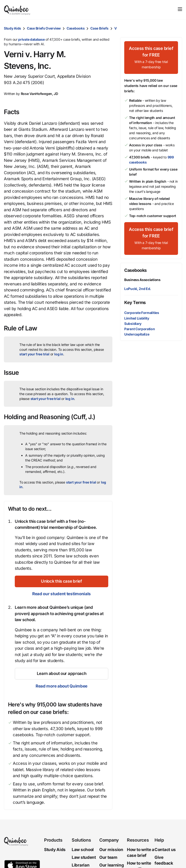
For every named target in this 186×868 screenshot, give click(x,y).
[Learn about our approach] (62, 674)
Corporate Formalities (142, 313)
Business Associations (142, 280)
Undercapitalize (137, 334)
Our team (108, 857)
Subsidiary (133, 324)
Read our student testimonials (62, 594)
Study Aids (12, 28)
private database (31, 39)
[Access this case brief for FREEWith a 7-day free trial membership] (151, 58)
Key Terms (135, 302)
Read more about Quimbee (62, 686)
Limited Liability (137, 318)
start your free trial (34, 354)
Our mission (111, 850)
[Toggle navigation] (180, 9)
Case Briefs (99, 28)
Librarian (81, 865)
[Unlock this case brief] (62, 581)
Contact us (165, 850)
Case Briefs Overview (44, 28)
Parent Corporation (140, 329)
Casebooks (76, 28)
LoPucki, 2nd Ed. (138, 289)
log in (59, 354)
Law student (84, 857)
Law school (83, 850)
